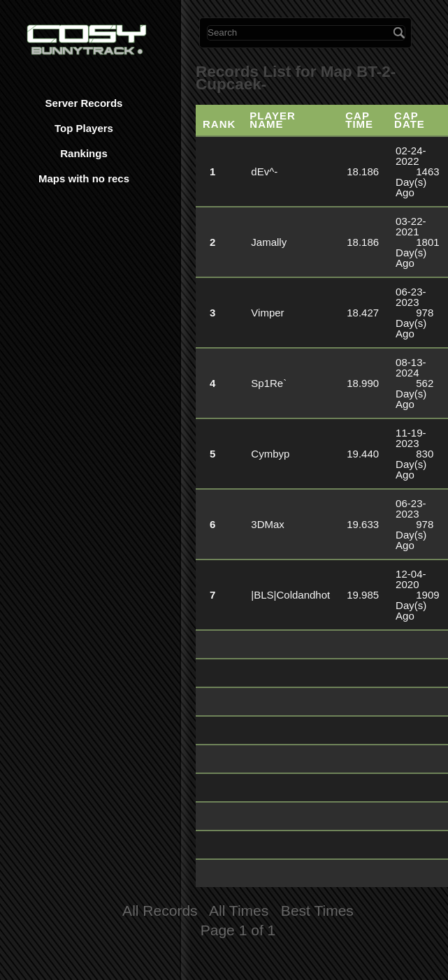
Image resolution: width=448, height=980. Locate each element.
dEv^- (264, 171)
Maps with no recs (84, 178)
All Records (160, 910)
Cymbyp (270, 454)
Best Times (317, 910)
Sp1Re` (269, 383)
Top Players (84, 128)
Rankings (84, 153)
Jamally (269, 242)
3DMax (268, 524)
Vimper (267, 313)
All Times (239, 910)
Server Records (84, 103)
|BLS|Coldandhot (290, 595)
